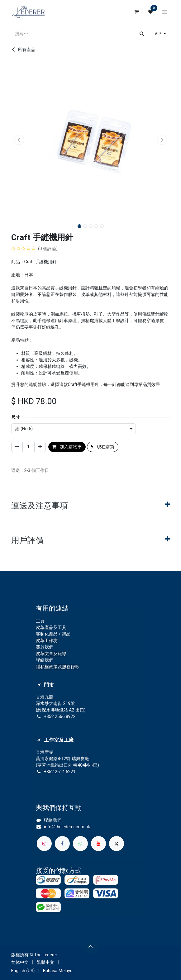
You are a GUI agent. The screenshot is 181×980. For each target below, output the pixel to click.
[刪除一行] (17, 447)
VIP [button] (158, 34)
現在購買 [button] (102, 447)
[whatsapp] (80, 844)
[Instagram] (44, 844)
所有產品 (23, 50)
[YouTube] (98, 844)
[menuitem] (20, 962)
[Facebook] (62, 844)
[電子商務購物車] (137, 12)
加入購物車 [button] (67, 447)
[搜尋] (142, 34)
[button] (19, 140)
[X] (117, 844)
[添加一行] (40, 447)
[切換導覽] (164, 12)
